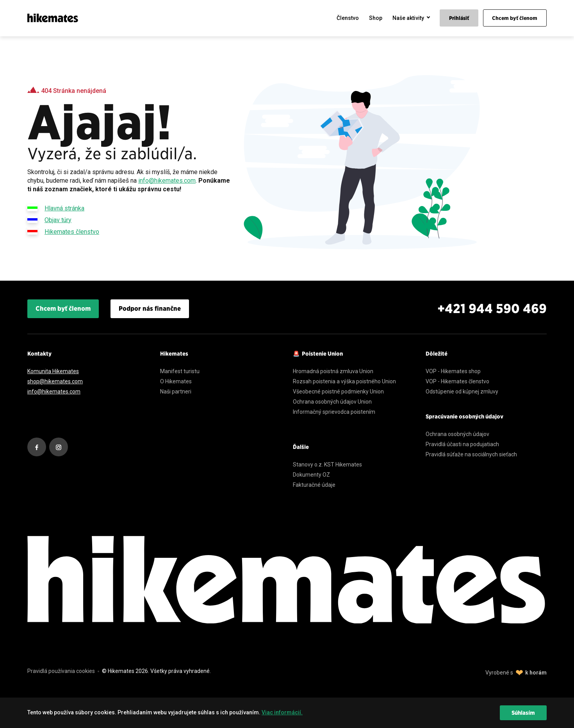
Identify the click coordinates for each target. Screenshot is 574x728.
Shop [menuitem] (376, 18)
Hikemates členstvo (63, 231)
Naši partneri (176, 392)
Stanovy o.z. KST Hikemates (327, 465)
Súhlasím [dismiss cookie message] (523, 713)
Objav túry (49, 219)
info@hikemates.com (167, 181)
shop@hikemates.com (55, 381)
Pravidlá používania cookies (61, 671)
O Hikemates (176, 381)
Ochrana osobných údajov (457, 434)
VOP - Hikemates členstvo (457, 381)
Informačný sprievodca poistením (334, 412)
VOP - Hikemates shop (453, 371)
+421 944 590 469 (492, 309)
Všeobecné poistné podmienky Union (338, 392)
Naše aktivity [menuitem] (408, 18)
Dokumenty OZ (311, 475)
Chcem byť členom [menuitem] (515, 18)
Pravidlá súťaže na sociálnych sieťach (471, 454)
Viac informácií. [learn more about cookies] (282, 712)
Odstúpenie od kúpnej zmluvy (462, 392)
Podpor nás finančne (150, 309)
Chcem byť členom (63, 309)
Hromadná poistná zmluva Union (333, 371)
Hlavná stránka (56, 208)
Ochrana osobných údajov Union (332, 402)
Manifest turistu (180, 371)
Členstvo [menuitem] (348, 18)
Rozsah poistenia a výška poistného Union (344, 381)
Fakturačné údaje (314, 485)
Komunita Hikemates (53, 371)
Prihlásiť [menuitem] (459, 18)
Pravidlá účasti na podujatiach (462, 444)
